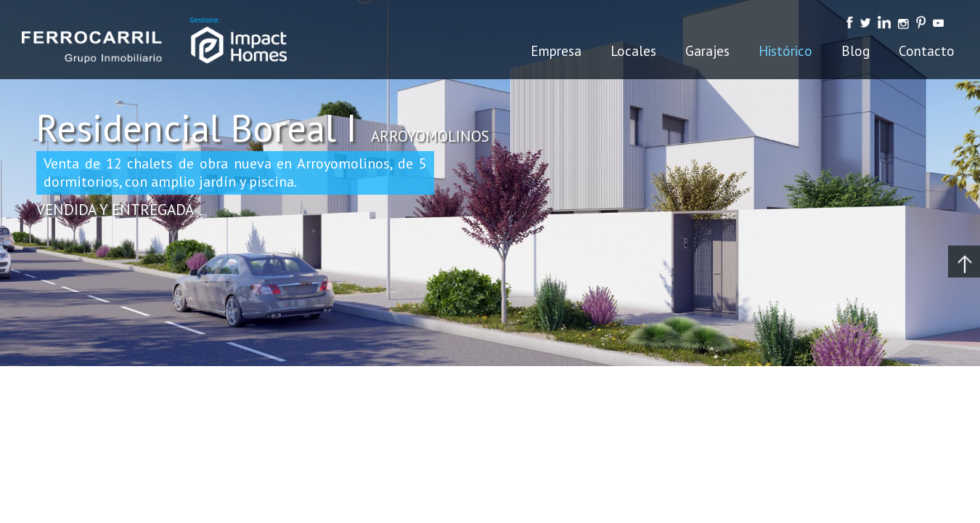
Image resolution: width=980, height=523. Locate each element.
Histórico (785, 51)
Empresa (556, 51)
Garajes (707, 51)
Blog (856, 51)
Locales (633, 51)
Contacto (927, 51)
